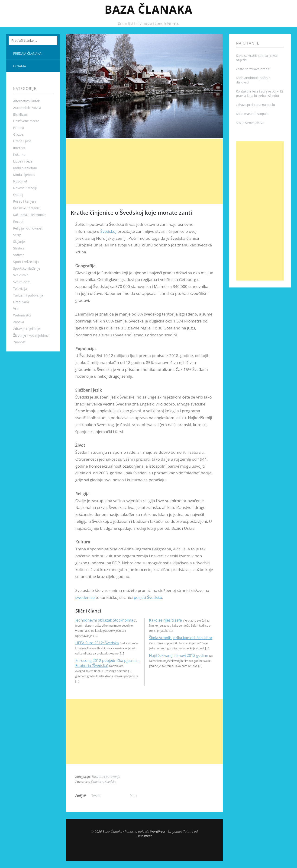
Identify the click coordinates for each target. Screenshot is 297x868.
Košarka (19, 155)
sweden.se (85, 597)
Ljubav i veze (23, 161)
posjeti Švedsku (148, 597)
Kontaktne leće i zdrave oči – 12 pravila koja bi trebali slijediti (260, 93)
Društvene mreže (26, 121)
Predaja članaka (27, 53)
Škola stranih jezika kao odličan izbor (181, 638)
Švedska (111, 782)
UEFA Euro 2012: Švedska (97, 643)
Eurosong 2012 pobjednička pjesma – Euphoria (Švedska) (107, 663)
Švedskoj (108, 231)
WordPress (158, 831)
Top (144, 849)
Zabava (19, 322)
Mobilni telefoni (25, 168)
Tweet (96, 796)
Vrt (15, 308)
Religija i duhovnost (28, 228)
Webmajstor (22, 315)
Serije (17, 235)
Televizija (20, 289)
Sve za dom (22, 282)
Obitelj (18, 195)
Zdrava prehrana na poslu (256, 105)
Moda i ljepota (24, 175)
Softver (19, 255)
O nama (20, 66)
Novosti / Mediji (25, 188)
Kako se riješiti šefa (165, 620)
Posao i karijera (25, 201)
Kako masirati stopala (252, 114)
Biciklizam (21, 114)
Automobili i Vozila (27, 108)
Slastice (19, 248)
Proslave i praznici (27, 208)
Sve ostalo (21, 275)
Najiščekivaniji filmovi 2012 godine (178, 655)
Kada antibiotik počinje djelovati (253, 80)
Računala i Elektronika (30, 215)
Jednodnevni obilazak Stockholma (104, 620)
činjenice (97, 782)
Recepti (19, 222)
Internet (19, 148)
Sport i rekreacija (26, 262)
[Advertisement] (144, 172)
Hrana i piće (22, 141)
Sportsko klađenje (27, 268)
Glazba (18, 134)
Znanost (19, 342)
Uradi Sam (21, 302)
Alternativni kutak (27, 101)
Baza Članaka (149, 9)
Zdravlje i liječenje (27, 329)
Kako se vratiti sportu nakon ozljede (257, 58)
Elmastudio (144, 836)
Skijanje (19, 241)
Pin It (134, 796)
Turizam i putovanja (28, 295)
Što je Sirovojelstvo (250, 123)
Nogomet (20, 181)
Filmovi (19, 128)
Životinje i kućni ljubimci (31, 335)
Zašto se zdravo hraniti (253, 69)
